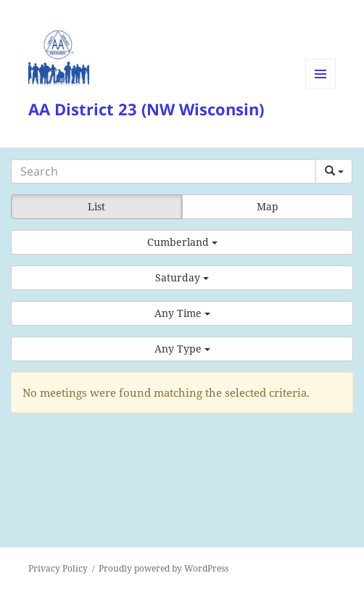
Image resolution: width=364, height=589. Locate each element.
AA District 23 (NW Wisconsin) (146, 109)
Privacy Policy (58, 568)
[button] (182, 242)
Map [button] (268, 206)
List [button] (96, 206)
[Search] (164, 171)
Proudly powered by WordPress (164, 568)
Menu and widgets (321, 89)
